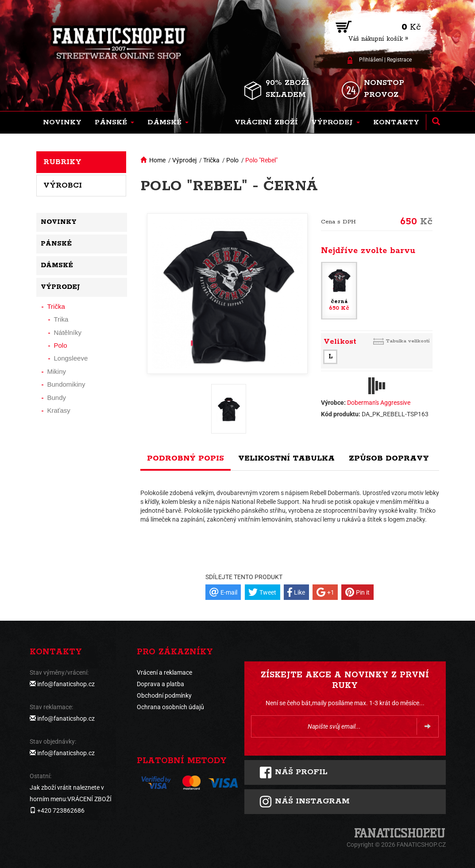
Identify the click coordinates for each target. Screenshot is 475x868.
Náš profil (293, 772)
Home (157, 160)
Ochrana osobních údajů (170, 707)
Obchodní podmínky (164, 695)
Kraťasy (59, 410)
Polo (232, 160)
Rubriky (62, 162)
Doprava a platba (160, 684)
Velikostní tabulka (286, 458)
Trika (61, 319)
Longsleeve (71, 358)
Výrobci (63, 185)
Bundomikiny (66, 384)
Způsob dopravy (389, 458)
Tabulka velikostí (408, 341)
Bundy (57, 398)
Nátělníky (68, 332)
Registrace (399, 60)
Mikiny (57, 371)
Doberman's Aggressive (379, 403)
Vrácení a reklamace (164, 672)
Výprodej (184, 160)
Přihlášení (371, 60)
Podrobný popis (185, 458)
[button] (114, 123)
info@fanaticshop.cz (66, 684)
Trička (211, 160)
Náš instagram (304, 802)
